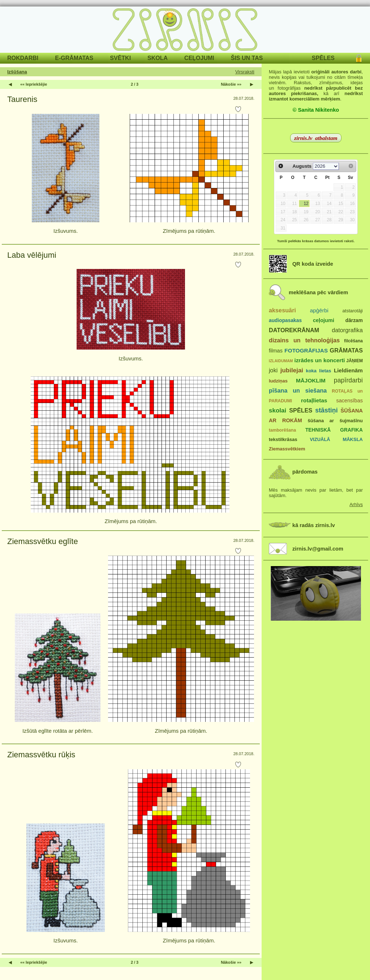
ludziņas (278, 381)
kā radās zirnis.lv (314, 525)
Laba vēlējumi (32, 255)
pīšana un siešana (298, 390)
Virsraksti (245, 72)
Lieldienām (348, 370)
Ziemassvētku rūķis (41, 755)
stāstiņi (326, 410)
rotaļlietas (314, 400)
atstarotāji (353, 311)
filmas (276, 351)
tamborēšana (282, 430)
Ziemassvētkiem (287, 449)
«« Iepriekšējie (34, 84)
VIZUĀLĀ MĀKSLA (336, 439)
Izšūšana (17, 72)
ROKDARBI (23, 58)
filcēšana (353, 341)
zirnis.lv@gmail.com (318, 549)
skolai (277, 410)
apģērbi (319, 310)
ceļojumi (324, 320)
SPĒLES (323, 58)
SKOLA (158, 58)
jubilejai (292, 370)
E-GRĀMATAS (74, 58)
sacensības (349, 401)
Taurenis (22, 99)
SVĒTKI (120, 58)
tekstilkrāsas (283, 439)
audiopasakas (285, 320)
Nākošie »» (231, 84)
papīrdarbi (348, 380)
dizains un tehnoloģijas (304, 340)
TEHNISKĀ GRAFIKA (334, 430)
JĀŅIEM (354, 361)
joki (273, 370)
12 (306, 204)
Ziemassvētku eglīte (43, 541)
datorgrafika (347, 330)
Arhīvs (356, 504)
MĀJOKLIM (311, 380)
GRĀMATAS (346, 350)
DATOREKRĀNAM (294, 330)
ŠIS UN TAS (247, 58)
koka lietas (318, 371)
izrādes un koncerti (319, 360)
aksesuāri (282, 310)
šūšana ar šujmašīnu (335, 421)
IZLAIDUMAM (281, 361)
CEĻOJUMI (199, 58)
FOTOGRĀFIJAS (306, 350)
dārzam (354, 320)
